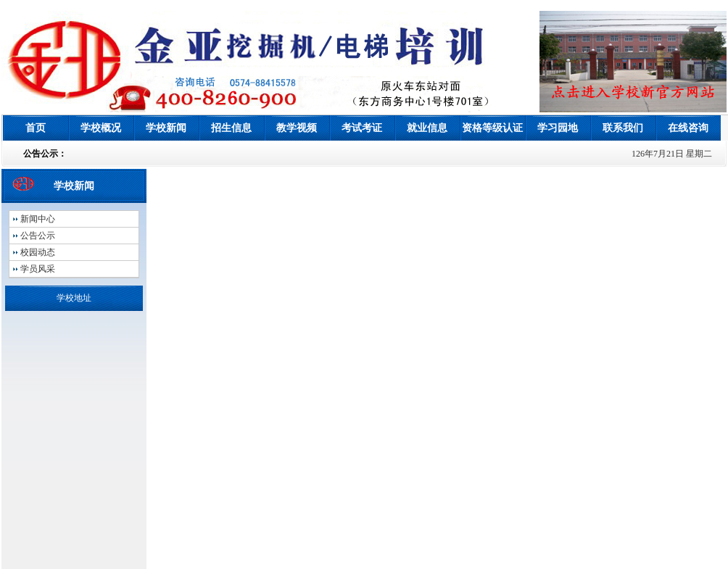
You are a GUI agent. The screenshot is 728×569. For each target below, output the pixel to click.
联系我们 (623, 128)
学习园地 (558, 128)
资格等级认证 (492, 128)
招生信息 (231, 128)
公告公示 (38, 236)
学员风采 (38, 269)
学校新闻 (166, 128)
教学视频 (297, 128)
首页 (36, 128)
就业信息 (427, 128)
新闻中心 (38, 219)
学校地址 (74, 298)
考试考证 (362, 128)
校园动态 (38, 252)
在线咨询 (688, 128)
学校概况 (101, 128)
